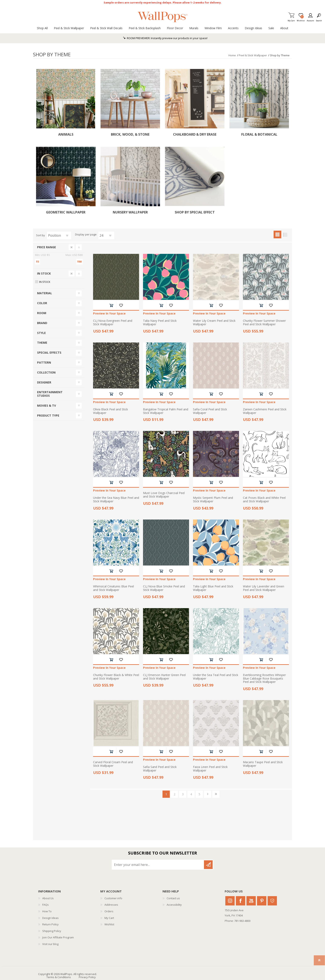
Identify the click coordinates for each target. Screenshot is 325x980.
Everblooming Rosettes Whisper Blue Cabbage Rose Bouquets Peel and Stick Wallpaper (264, 679)
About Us (48, 898)
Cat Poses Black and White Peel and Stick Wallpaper (264, 500)
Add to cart (111, 305)
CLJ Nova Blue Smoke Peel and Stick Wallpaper (164, 588)
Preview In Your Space (109, 314)
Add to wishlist (121, 305)
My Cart (291, 19)
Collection (46, 372)
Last (216, 794)
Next (208, 794)
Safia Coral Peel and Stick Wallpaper (210, 411)
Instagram (230, 901)
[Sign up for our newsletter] (158, 865)
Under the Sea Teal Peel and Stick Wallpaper (216, 677)
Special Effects (49, 353)
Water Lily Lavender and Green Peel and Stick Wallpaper (264, 588)
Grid (277, 234)
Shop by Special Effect (195, 212)
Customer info (113, 898)
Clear (72, 247)
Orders (109, 911)
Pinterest (262, 901)
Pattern (44, 362)
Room (42, 313)
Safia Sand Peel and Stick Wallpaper (160, 769)
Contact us (173, 898)
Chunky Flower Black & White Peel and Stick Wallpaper (116, 677)
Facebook (241, 901)
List (285, 234)
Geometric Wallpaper (66, 212)
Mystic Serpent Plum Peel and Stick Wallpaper (213, 500)
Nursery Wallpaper (130, 212)
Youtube (251, 901)
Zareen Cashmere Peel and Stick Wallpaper (265, 411)
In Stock (44, 273)
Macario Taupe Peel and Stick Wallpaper (263, 764)
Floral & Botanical (259, 134)
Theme (42, 343)
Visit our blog (50, 944)
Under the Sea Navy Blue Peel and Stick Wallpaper (116, 500)
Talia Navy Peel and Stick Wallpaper (160, 323)
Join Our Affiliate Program (58, 937)
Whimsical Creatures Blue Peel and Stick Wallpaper (113, 588)
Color (42, 303)
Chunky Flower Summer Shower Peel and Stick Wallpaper (264, 323)
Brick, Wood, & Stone (130, 134)
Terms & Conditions (59, 977)
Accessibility (174, 905)
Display (80, 235)
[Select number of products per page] (106, 235)
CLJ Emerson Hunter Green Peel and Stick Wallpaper (164, 677)
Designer (44, 382)
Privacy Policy (87, 977)
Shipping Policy (52, 931)
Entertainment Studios (50, 394)
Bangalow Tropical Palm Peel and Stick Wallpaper (166, 411)
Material (45, 293)
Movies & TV (47, 406)
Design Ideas (50, 918)
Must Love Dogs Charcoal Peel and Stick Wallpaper (164, 495)
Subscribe (208, 865)
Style (41, 333)
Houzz (272, 901)
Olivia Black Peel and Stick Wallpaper (110, 411)
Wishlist (109, 924)
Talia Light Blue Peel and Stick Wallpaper (213, 588)
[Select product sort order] (59, 235)
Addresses (111, 905)
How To (47, 911)
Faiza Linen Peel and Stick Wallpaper (210, 769)
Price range (47, 247)
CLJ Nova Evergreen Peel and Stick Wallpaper (113, 323)
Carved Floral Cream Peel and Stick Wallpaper (113, 764)
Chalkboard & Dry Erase (195, 134)
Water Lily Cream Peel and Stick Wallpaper (214, 323)
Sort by (41, 235)
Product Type (48, 415)
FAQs (45, 905)
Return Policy (50, 924)
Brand (42, 323)
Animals (66, 134)
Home (232, 55)
